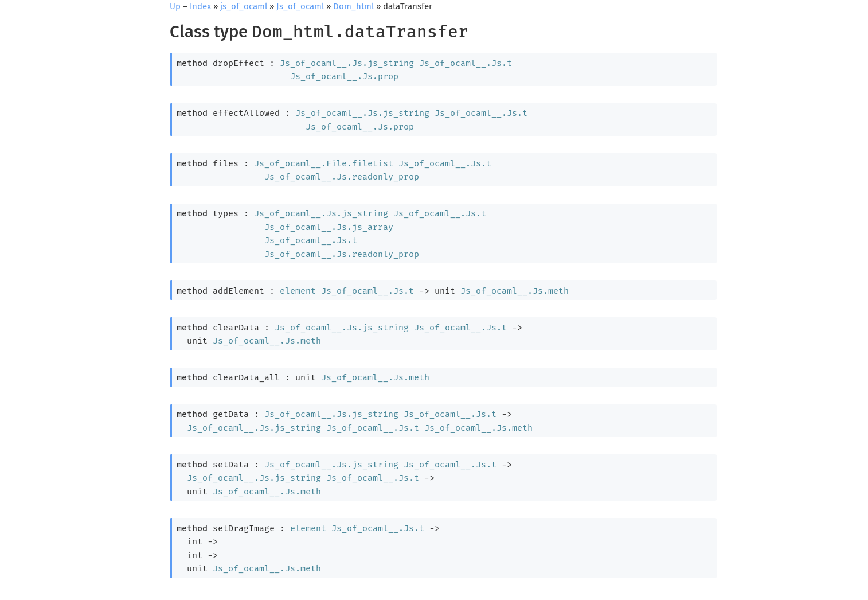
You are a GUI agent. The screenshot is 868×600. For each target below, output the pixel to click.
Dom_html (353, 6)
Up (175, 6)
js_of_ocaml (244, 6)
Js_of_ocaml (300, 6)
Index (200, 6)
